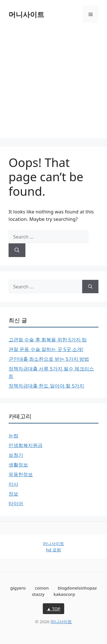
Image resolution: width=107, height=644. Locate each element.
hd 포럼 (53, 550)
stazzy (38, 594)
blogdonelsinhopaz (77, 588)
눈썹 (13, 436)
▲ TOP (54, 609)
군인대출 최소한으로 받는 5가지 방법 (49, 359)
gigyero (18, 588)
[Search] (17, 250)
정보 (13, 494)
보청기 (16, 455)
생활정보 (18, 465)
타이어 (16, 503)
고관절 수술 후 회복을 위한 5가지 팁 (48, 340)
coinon (42, 588)
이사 (13, 484)
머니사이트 (26, 14)
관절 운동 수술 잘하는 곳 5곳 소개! (46, 349)
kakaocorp (64, 594)
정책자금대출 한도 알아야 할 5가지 (46, 386)
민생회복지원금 (26, 445)
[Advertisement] (53, 85)
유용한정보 (21, 474)
